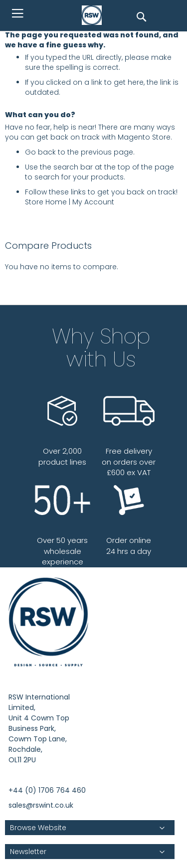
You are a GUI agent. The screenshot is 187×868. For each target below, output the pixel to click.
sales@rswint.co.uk (41, 805)
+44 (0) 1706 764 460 (47, 790)
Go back (40, 152)
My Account (93, 202)
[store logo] (94, 15)
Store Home (46, 202)
